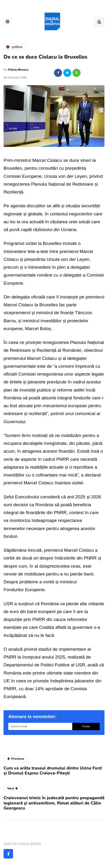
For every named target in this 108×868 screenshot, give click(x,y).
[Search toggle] (99, 22)
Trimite (86, 726)
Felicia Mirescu (18, 70)
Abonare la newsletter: (32, 717)
